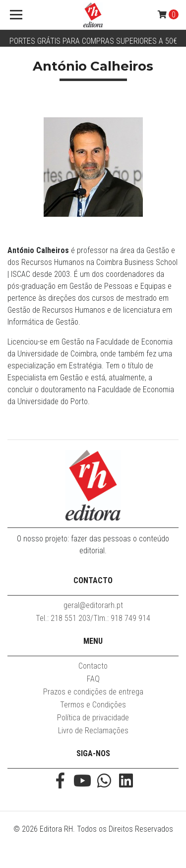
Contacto (93, 666)
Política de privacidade (93, 718)
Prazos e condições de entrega (93, 692)
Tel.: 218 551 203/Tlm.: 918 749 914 (93, 618)
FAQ (93, 679)
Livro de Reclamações (93, 731)
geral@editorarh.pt (93, 605)
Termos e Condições (93, 705)
